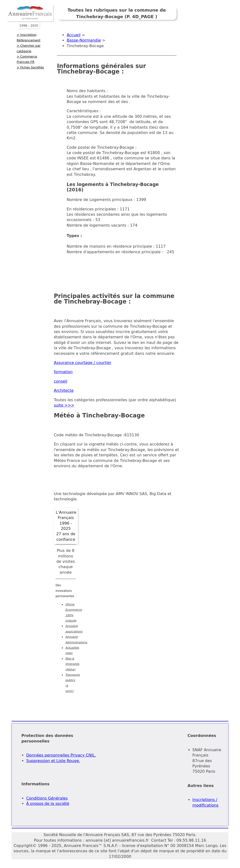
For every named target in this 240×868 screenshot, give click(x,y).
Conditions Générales (47, 798)
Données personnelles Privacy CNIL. (61, 755)
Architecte (64, 390)
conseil (61, 381)
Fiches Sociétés (32, 67)
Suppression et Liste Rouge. (53, 761)
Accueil (74, 35)
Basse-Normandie (84, 40)
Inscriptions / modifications (206, 802)
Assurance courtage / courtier (83, 363)
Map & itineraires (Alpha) (72, 664)
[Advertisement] (145, 269)
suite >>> (64, 405)
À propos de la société (48, 804)
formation (63, 372)
